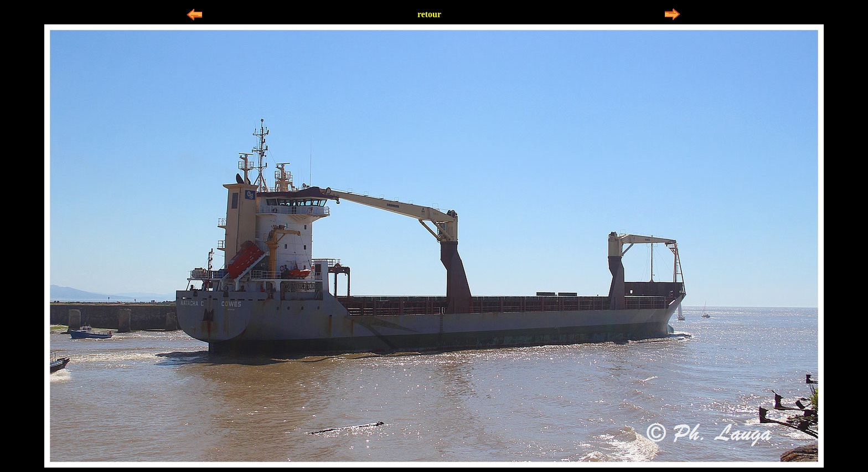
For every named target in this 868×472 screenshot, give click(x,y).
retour (429, 14)
